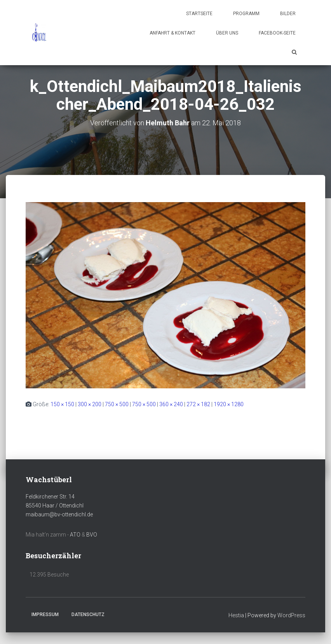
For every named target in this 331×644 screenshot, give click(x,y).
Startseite (199, 14)
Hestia (236, 615)
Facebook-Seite (277, 33)
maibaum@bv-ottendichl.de (59, 514)
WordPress (291, 615)
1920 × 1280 (229, 404)
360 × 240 (171, 404)
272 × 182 (198, 404)
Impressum (45, 615)
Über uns (227, 33)
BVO (92, 535)
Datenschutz (88, 615)
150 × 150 (62, 404)
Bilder (288, 14)
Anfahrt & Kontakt (172, 33)
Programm (246, 14)
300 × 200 (90, 404)
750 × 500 (117, 404)
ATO (75, 535)
